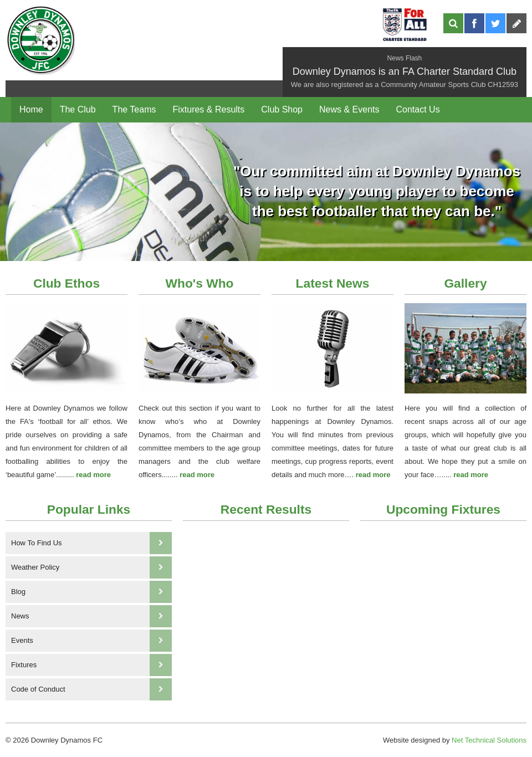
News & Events (349, 109)
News (91, 616)
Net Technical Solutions (489, 740)
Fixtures (91, 665)
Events (91, 641)
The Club (78, 109)
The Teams (134, 109)
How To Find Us (91, 543)
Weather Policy (91, 567)
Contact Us (418, 109)
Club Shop (282, 109)
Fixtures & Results (208, 109)
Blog (91, 592)
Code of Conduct (91, 689)
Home (31, 109)
